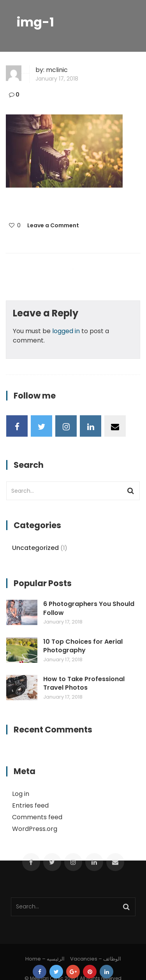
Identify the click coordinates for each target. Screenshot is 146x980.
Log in (21, 794)
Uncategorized (35, 548)
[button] (64, 151)
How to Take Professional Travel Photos (84, 683)
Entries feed (30, 805)
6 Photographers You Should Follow (89, 608)
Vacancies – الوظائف (96, 959)
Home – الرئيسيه (45, 959)
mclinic (57, 70)
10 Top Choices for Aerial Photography (83, 646)
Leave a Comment (53, 225)
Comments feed (37, 817)
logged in (66, 331)
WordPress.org (35, 829)
